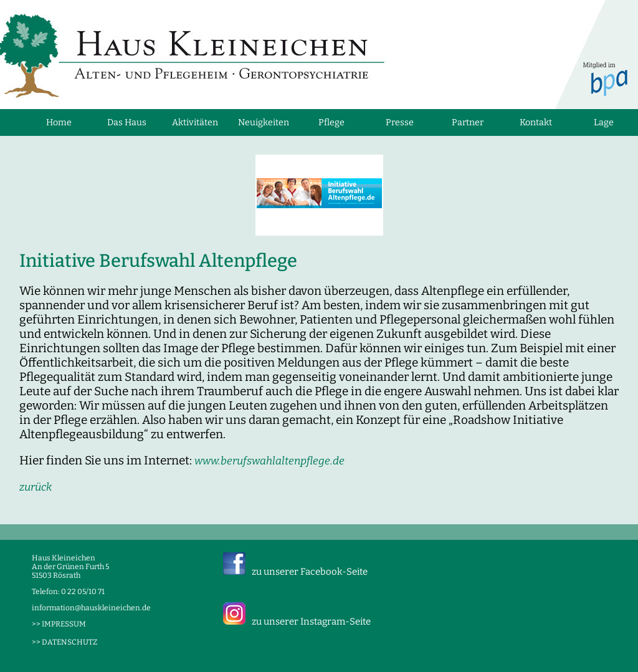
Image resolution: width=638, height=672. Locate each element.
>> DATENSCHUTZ (64, 642)
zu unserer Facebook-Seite (310, 572)
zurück (36, 487)
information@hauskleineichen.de (91, 608)
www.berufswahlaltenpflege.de (269, 461)
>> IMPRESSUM (59, 624)
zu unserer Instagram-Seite (311, 622)
